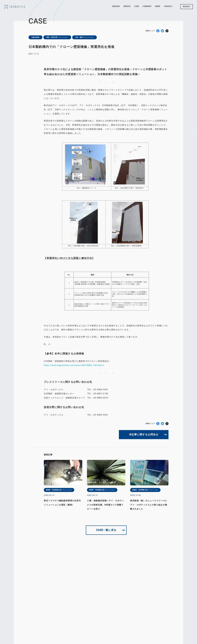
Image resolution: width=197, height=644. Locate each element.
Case (137, 6)
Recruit (187, 7)
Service (127, 6)
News (158, 6)
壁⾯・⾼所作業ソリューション (57, 37)
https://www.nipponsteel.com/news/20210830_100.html (73, 365)
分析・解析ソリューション (84, 37)
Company (147, 6)
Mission (116, 6)
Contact (168, 6)
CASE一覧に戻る (106, 530)
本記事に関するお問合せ (144, 435)
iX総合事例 (35, 37)
